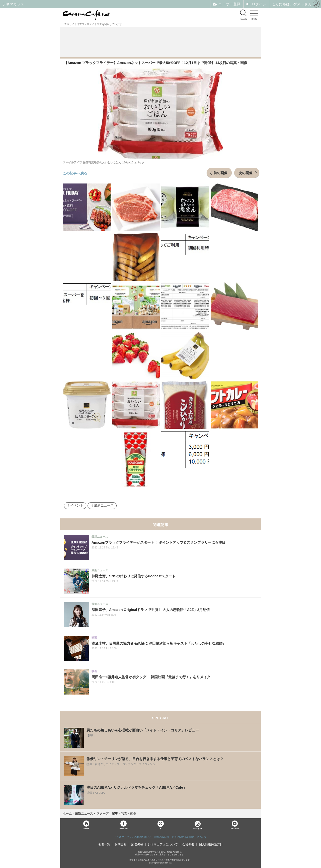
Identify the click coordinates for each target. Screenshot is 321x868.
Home (86, 828)
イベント (77, 506)
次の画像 (246, 173)
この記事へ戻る (75, 173)
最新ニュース (104, 506)
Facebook (123, 828)
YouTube (235, 828)
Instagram (198, 825)
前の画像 (220, 173)
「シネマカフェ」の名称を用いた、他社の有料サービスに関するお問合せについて (160, 837)
